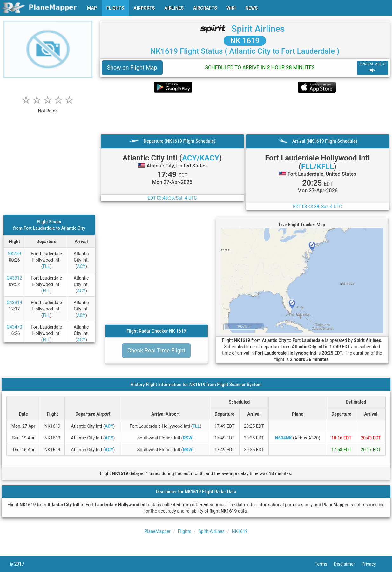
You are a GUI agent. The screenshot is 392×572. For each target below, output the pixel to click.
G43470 (14, 327)
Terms (324, 564)
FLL (47, 266)
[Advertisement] (245, 113)
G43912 (14, 278)
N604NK (284, 438)
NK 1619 (245, 41)
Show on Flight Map (132, 68)
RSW (187, 438)
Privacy (372, 564)
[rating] (48, 108)
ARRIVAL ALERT (373, 68)
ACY (81, 266)
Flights (185, 531)
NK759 (14, 254)
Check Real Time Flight (156, 350)
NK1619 (240, 531)
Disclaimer (348, 564)
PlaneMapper (157, 531)
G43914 (14, 303)
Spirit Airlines (258, 29)
